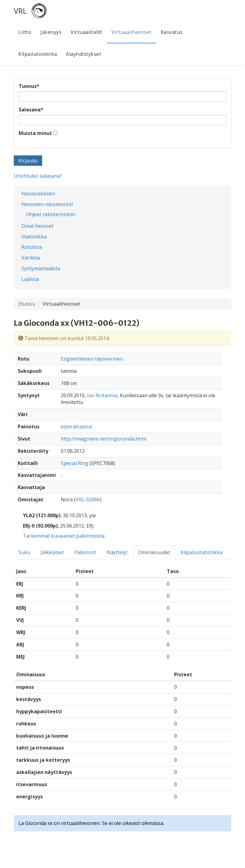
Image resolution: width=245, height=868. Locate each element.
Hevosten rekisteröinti (47, 204)
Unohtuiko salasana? (38, 176)
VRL (20, 11)
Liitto (25, 32)
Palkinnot (85, 552)
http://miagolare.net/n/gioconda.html (103, 439)
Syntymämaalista (41, 268)
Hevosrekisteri (38, 194)
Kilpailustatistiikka (201, 552)
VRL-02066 (88, 499)
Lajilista (30, 279)
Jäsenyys (51, 32)
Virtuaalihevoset (132, 32)
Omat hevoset (37, 226)
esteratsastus (77, 427)
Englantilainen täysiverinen (92, 359)
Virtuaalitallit (86, 32)
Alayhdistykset (84, 54)
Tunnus (29, 86)
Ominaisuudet (154, 552)
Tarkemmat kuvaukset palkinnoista (64, 536)
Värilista (31, 258)
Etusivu (27, 304)
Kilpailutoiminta (38, 54)
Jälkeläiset (52, 552)
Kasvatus (172, 32)
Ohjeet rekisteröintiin (51, 214)
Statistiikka (34, 237)
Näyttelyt (117, 552)
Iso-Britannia (102, 395)
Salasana (31, 110)
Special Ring (75, 463)
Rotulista (32, 247)
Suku (24, 552)
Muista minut (35, 133)
